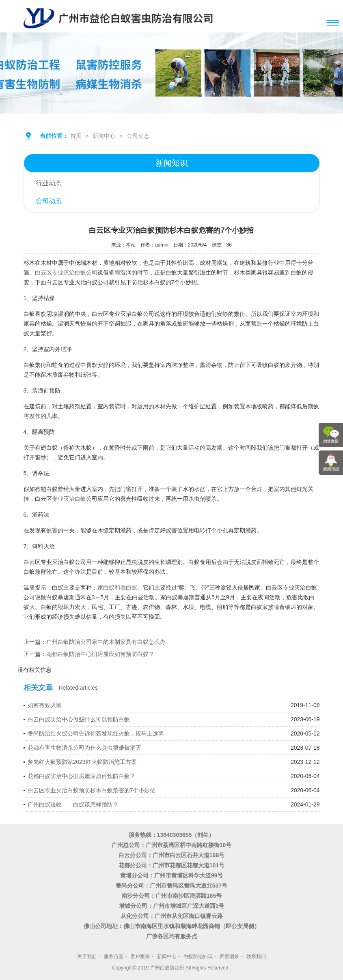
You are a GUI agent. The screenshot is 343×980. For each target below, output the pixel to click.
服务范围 (114, 956)
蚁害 (52, 530)
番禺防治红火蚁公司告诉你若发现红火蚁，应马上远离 (96, 733)
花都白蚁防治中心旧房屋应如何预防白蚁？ (100, 654)
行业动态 (49, 183)
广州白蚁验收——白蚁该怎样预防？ (73, 804)
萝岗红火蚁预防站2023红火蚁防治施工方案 (82, 762)
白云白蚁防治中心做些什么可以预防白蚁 (79, 719)
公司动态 (138, 136)
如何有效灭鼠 (45, 705)
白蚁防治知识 (198, 956)
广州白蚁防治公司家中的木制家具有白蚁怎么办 (106, 642)
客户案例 (140, 956)
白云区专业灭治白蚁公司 (66, 272)
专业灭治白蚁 (69, 499)
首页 (76, 136)
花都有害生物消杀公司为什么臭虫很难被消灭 (84, 748)
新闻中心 (104, 136)
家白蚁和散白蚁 (117, 588)
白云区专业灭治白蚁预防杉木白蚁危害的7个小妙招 (92, 790)
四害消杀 (229, 956)
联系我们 (256, 956)
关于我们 (87, 956)
